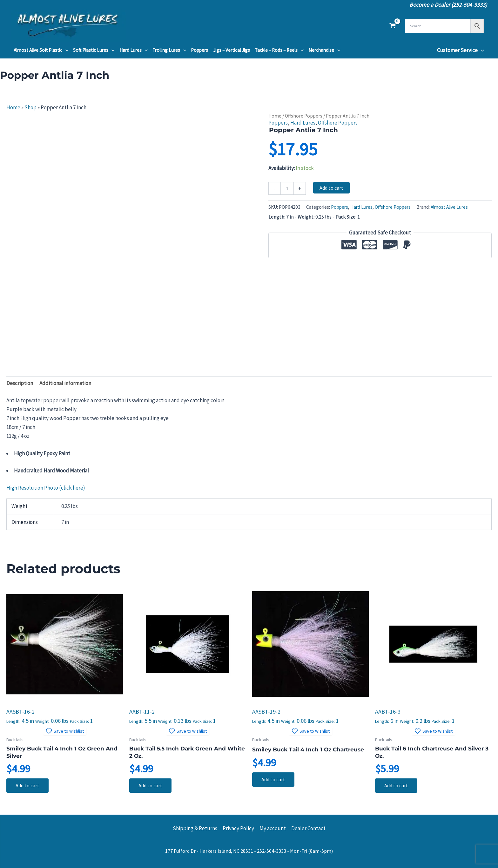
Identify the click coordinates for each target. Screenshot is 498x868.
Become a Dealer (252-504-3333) (448, 5)
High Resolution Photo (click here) (46, 488)
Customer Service (461, 50)
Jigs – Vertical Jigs (232, 50)
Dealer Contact (308, 828)
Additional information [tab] (65, 383)
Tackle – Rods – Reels (279, 50)
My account (273, 828)
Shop (30, 107)
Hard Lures (134, 50)
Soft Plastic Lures (94, 50)
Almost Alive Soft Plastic (41, 50)
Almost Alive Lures (449, 207)
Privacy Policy (238, 828)
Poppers (199, 50)
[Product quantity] (287, 188)
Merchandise (324, 50)
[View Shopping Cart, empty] (393, 26)
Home (13, 107)
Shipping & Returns (195, 828)
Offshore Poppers (304, 116)
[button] (65, 50)
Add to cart (331, 188)
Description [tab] (20, 383)
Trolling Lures (169, 50)
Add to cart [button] (28, 786)
